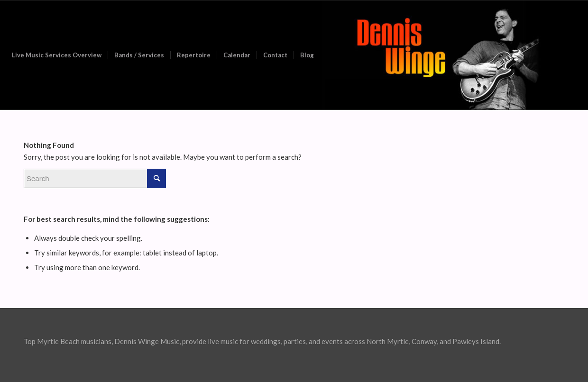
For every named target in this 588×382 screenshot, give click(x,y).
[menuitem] (57, 55)
